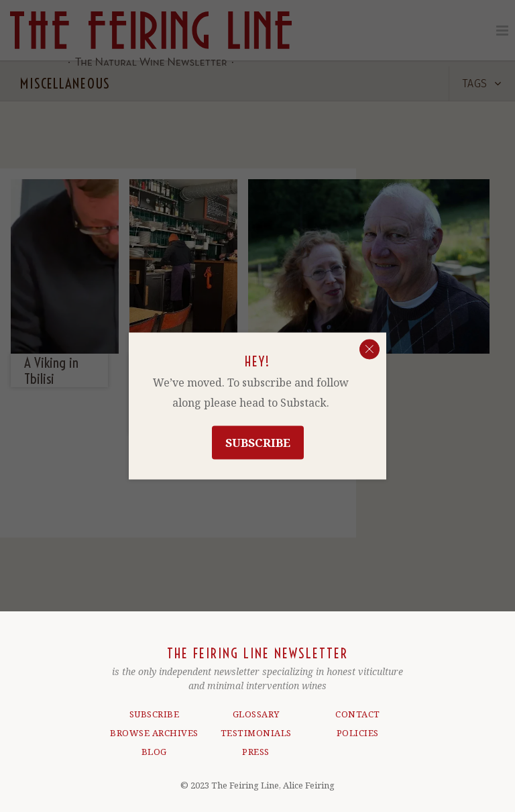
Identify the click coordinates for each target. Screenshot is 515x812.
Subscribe (258, 443)
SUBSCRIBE (155, 708)
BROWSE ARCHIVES (154, 727)
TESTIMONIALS (256, 727)
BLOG (154, 746)
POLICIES (358, 727)
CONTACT (358, 708)
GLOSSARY (256, 708)
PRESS (256, 746)
